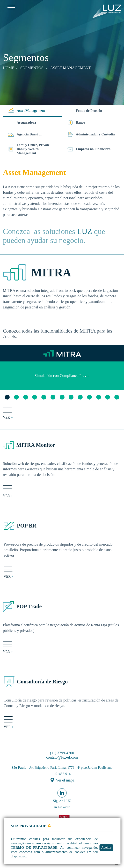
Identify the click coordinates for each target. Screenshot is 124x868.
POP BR (27, 526)
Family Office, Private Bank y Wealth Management (29, 149)
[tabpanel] (62, 376)
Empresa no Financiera (89, 149)
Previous (6, 376)
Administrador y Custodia (91, 134)
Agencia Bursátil (25, 134)
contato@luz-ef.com (62, 757)
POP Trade (29, 606)
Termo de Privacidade (34, 848)
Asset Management (26, 111)
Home (9, 68)
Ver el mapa (62, 780)
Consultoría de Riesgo (42, 682)
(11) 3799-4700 (62, 753)
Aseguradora (26, 122)
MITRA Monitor (36, 445)
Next (118, 376)
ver (8, 413)
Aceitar (108, 848)
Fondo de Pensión (89, 111)
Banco (76, 123)
